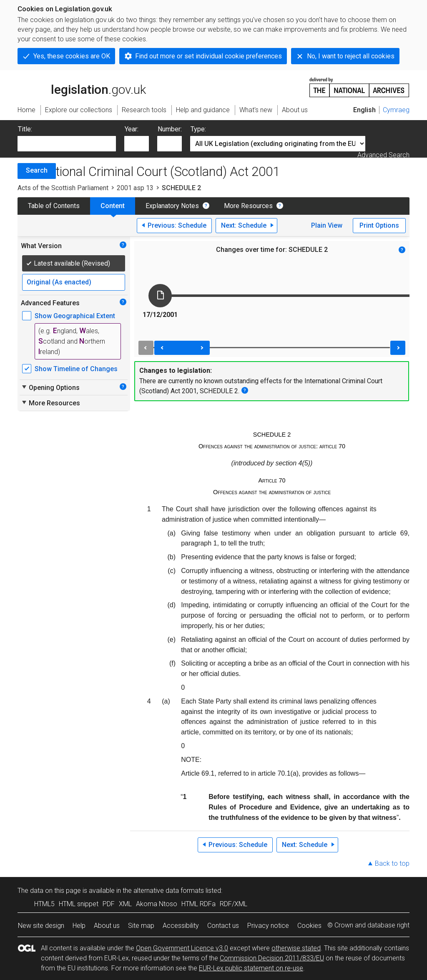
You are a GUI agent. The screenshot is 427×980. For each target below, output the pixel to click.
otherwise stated (296, 948)
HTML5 (44, 904)
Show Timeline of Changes (76, 369)
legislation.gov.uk (82, 87)
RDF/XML (234, 904)
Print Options (379, 225)
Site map (141, 926)
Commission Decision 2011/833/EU (272, 958)
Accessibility (181, 926)
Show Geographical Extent (75, 316)
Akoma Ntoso (157, 904)
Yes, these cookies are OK (72, 56)
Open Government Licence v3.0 (182, 948)
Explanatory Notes (172, 206)
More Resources (248, 206)
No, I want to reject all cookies (351, 56)
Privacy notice (268, 926)
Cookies (309, 926)
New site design (41, 926)
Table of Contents (54, 206)
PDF (109, 904)
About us (107, 926)
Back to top (392, 863)
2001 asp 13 (135, 188)
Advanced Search (383, 155)
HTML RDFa (198, 904)
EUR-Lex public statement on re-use (251, 968)
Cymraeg (396, 110)
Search (37, 170)
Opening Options (50, 387)
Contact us (223, 926)
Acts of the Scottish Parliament (63, 188)
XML (125, 904)
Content (113, 206)
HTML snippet (79, 904)
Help (79, 926)
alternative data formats (169, 891)
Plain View (327, 225)
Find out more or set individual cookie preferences (208, 56)
